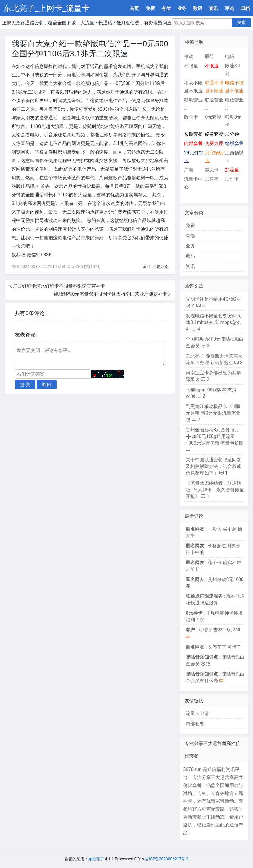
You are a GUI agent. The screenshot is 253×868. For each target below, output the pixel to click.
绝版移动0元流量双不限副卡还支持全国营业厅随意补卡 (111, 294)
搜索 (241, 23)
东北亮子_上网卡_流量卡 (46, 8)
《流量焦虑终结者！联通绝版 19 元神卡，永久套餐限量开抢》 (215, 490)
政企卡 (191, 117)
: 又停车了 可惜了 (213, 647)
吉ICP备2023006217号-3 (167, 859)
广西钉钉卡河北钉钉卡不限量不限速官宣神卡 (59, 286)
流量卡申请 (197, 713)
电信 (230, 56)
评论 (229, 8)
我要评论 (160, 267)
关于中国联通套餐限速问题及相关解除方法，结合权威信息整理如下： (213, 466)
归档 (245, 8)
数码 (198, 8)
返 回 (47, 384)
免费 (150, 8)
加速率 (212, 179)
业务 (182, 8)
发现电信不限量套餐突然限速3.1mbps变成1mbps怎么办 (213, 322)
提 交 (25, 384)
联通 (210, 56)
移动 (189, 56)
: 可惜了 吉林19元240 (213, 630)
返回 (146, 267)
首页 (134, 8)
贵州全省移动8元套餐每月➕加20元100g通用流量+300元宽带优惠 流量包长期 (215, 436)
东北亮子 (96, 859)
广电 (189, 170)
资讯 (213, 8)
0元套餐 (213, 117)
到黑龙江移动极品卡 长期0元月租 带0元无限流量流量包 (213, 413)
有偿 (166, 8)
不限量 (191, 66)
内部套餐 (195, 724)
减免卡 (212, 170)
